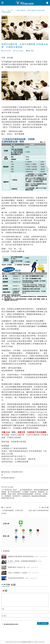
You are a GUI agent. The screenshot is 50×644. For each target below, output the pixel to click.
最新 (9, 10)
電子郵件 (4, 616)
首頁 (3, 10)
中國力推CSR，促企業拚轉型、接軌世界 (19, 459)
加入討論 (6, 585)
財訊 (22, 51)
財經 (12, 10)
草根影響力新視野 (19, 442)
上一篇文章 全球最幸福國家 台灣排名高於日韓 (12, 510)
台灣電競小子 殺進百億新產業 (14, 448)
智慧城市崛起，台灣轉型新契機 (15, 462)
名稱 (3, 609)
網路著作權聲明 (9, 478)
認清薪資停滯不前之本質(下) (14, 456)
